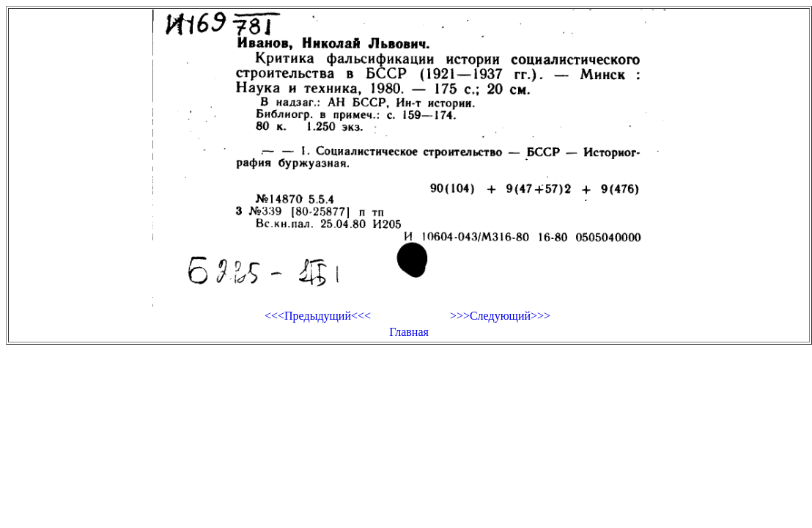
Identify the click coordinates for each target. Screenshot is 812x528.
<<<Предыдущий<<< (318, 316)
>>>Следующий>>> (500, 316)
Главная (409, 332)
